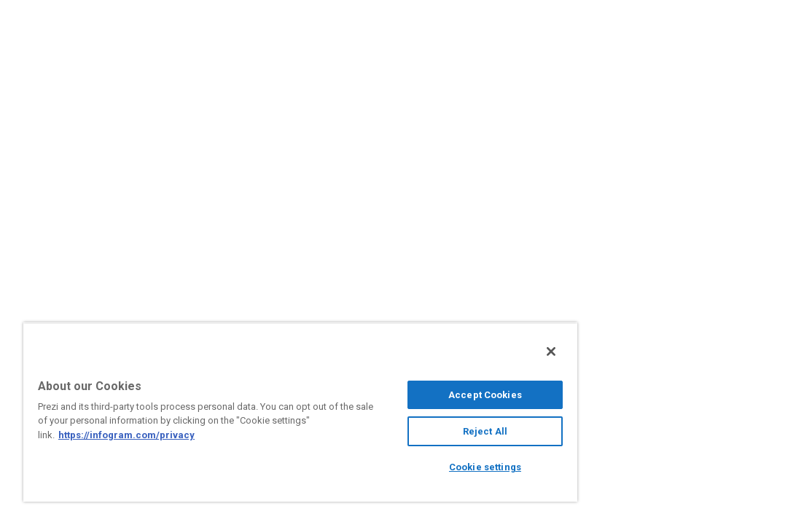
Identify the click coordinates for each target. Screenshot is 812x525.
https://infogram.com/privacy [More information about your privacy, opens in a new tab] (202, 435)
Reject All (414, 431)
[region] (259, 412)
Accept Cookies (415, 395)
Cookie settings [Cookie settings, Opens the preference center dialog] (415, 467)
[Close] (468, 351)
